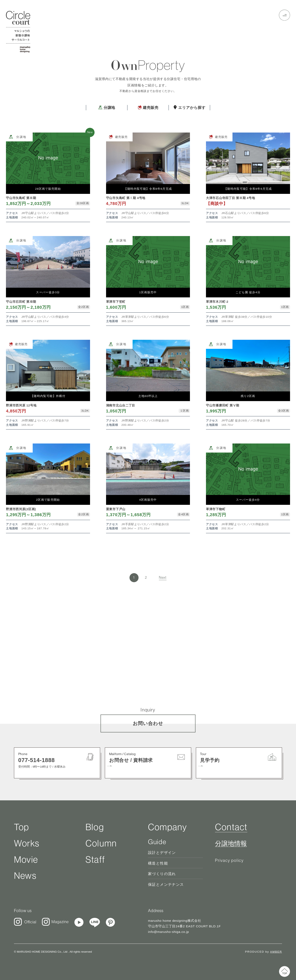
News (25, 876)
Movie (26, 860)
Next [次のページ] (163, 577)
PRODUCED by (264, 952)
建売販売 (148, 108)
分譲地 (107, 108)
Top (22, 827)
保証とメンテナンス (166, 885)
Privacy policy (230, 860)
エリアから (189, 108)
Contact (231, 827)
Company (168, 827)
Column (101, 843)
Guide (157, 842)
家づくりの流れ (162, 874)
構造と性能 (158, 863)
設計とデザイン (162, 853)
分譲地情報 (231, 844)
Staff (95, 860)
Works (27, 843)
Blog (95, 827)
